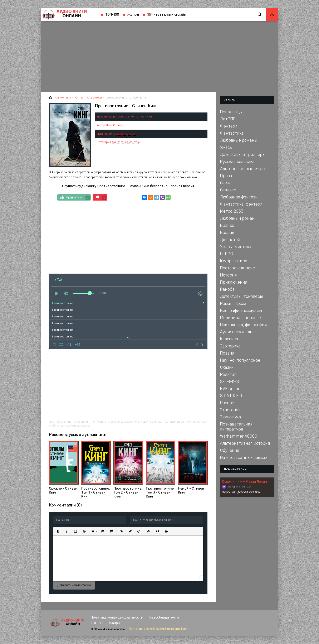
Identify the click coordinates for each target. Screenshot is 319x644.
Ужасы (226, 147)
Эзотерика (230, 346)
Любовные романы (239, 140)
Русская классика (237, 162)
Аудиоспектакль (236, 332)
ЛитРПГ (228, 119)
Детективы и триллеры (243, 154)
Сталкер (228, 190)
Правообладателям (163, 617)
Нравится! (75, 198)
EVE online (230, 389)
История (228, 275)
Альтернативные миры (243, 169)
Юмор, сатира (234, 261)
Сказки (227, 367)
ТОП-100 (112, 15)
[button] (58, 531)
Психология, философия (243, 325)
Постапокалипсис (237, 268)
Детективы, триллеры (241, 296)
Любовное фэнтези (239, 197)
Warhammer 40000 (239, 436)
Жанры (133, 15)
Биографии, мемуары (241, 311)
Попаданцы (231, 112)
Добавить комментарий (74, 585)
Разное (227, 403)
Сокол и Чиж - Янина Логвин (245, 482)
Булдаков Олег (126, 134)
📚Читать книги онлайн (167, 15)
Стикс (226, 183)
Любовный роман (237, 218)
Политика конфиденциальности (117, 617)
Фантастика (232, 133)
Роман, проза (233, 303)
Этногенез (230, 410)
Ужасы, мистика (236, 247)
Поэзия (227, 353)
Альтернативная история (245, 443)
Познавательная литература (236, 427)
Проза (226, 176)
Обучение (230, 450)
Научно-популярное (240, 360)
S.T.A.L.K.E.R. (231, 396)
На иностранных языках (244, 457)
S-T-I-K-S (229, 381)
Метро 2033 (232, 211)
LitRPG (226, 254)
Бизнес (227, 225)
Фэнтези (229, 126)
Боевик (227, 232)
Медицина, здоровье (240, 318)
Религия (228, 374)
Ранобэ (227, 289)
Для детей (230, 240)
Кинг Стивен (115, 125)
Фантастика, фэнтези (126, 142)
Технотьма (230, 417)
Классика (229, 339)
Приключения (234, 282)
